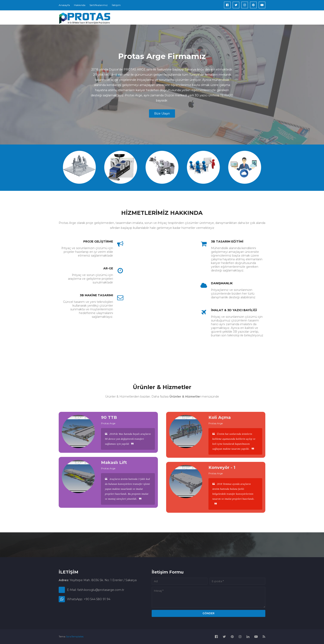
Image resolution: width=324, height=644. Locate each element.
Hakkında (80, 5)
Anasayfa (64, 5)
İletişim (116, 5)
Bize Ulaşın (162, 114)
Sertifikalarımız (99, 5)
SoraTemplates (75, 636)
